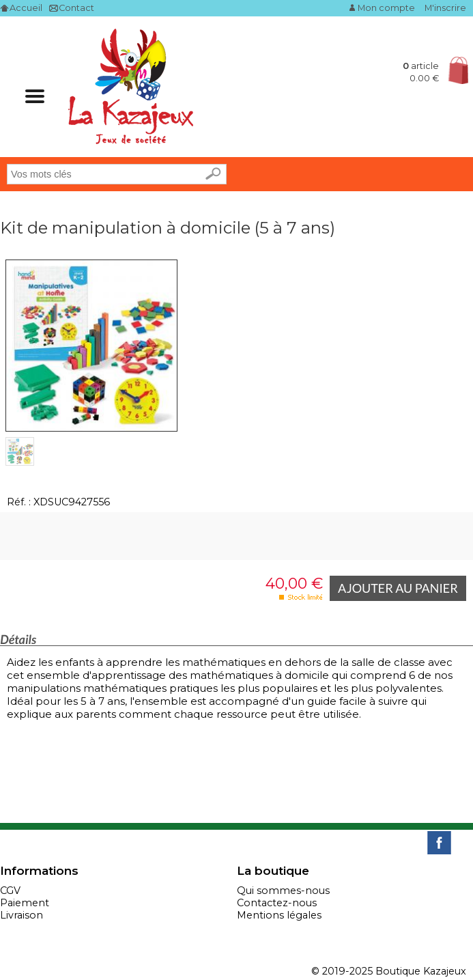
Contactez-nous (277, 903)
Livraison (21, 915)
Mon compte (386, 8)
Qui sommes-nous (283, 891)
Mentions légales (279, 915)
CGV (10, 891)
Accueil (26, 8)
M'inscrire (445, 8)
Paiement (25, 903)
